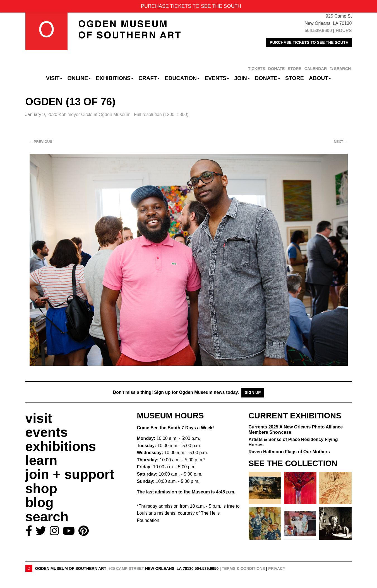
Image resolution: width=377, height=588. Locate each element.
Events (217, 78)
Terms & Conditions (243, 568)
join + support (70, 474)
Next (341, 142)
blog (39, 503)
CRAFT (149, 78)
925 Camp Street (126, 568)
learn (41, 460)
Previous (41, 142)
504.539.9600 (318, 31)
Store (295, 78)
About (320, 78)
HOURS (344, 31)
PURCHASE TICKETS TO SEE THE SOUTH (309, 42)
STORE (295, 69)
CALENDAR (316, 69)
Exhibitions (115, 78)
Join (242, 78)
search (47, 517)
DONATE (277, 69)
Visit (54, 78)
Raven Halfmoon (289, 452)
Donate (267, 78)
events (47, 432)
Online (79, 78)
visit (39, 418)
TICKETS (257, 69)
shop (41, 489)
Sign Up (253, 392)
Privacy (277, 568)
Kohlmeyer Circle (95, 115)
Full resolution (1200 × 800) (161, 115)
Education (182, 78)
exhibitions (61, 446)
